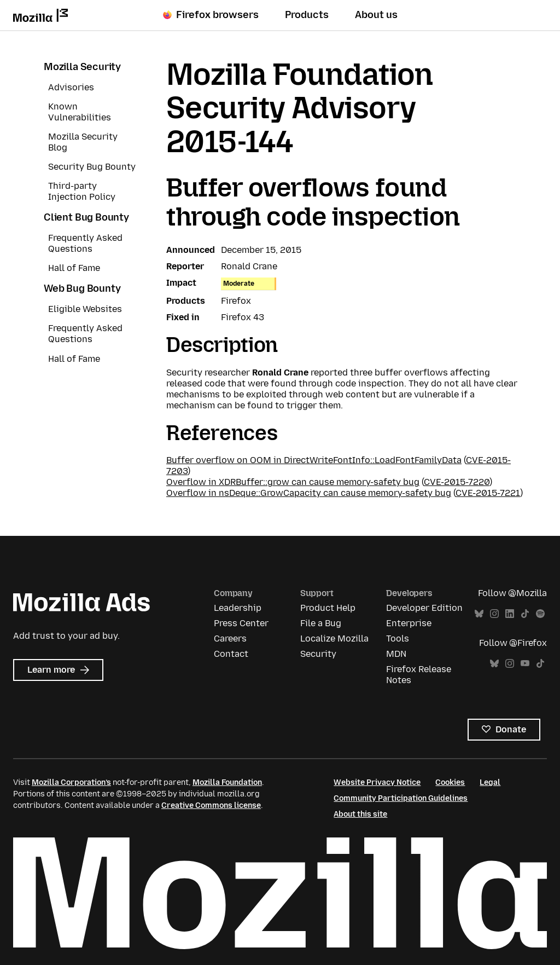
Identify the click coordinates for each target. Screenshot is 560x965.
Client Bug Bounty (86, 217)
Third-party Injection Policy (82, 191)
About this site (360, 814)
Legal (490, 782)
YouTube (525, 664)
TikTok (525, 614)
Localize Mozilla (334, 638)
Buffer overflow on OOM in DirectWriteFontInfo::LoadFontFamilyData (314, 460)
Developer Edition (424, 608)
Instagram (494, 614)
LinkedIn (510, 614)
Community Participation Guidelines (401, 798)
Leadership (238, 608)
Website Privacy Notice (377, 782)
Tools (398, 638)
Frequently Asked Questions (85, 243)
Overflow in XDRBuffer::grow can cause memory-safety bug (293, 482)
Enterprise (409, 623)
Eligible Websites (85, 309)
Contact (231, 654)
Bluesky (479, 614)
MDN (396, 654)
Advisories (71, 87)
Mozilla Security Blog (83, 142)
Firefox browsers (211, 15)
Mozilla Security (82, 67)
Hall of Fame (74, 268)
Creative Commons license (211, 805)
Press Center (241, 623)
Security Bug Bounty (92, 167)
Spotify (540, 614)
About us (376, 15)
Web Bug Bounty (82, 288)
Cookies (450, 782)
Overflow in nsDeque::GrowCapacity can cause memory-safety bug (309, 493)
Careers (230, 638)
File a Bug (321, 623)
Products (307, 15)
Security (318, 654)
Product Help (328, 608)
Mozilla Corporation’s (71, 782)
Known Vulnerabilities (80, 112)
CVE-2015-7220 (457, 482)
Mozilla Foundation (227, 782)
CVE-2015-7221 (488, 493)
